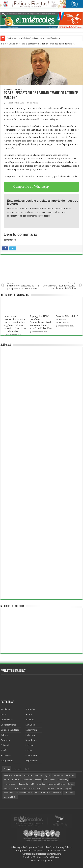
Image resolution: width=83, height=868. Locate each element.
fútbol (59, 788)
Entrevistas (6, 756)
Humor (29, 715)
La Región (13, 44)
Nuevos (17, 769)
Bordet (71, 784)
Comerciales (7, 720)
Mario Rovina (49, 780)
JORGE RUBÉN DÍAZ (12, 780)
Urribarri (16, 788)
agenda (38, 780)
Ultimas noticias (33, 756)
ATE (33, 784)
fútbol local (69, 793)
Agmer (48, 776)
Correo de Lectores (10, 730)
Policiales (30, 745)
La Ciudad (30, 725)
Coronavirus (58, 776)
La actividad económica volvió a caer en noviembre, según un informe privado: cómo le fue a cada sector (15, 324)
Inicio (3, 44)
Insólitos (30, 720)
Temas (7, 769)
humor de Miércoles (56, 784)
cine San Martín (10, 797)
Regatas (68, 788)
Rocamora (70, 776)
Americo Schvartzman (13, 776)
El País (4, 750)
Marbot (7, 788)
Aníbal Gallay (63, 780)
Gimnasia (28, 776)
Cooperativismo (8, 725)
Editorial (5, 745)
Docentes (50, 788)
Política (29, 750)
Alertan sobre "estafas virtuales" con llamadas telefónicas (59, 286)
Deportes (5, 740)
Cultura (4, 735)
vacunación (28, 780)
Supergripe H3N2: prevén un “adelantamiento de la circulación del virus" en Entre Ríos (41, 322)
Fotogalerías (7, 761)
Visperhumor (32, 761)
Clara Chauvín (28, 788)
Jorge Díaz (41, 784)
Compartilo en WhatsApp (31, 186)
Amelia (4, 715)
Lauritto (40, 788)
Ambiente (5, 709)
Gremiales (30, 709)
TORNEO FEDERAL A (24, 793)
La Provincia (31, 730)
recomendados (10, 784)
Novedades (31, 740)
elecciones (8, 793)
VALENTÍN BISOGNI (43, 793)
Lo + (27, 769)
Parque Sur (24, 784)
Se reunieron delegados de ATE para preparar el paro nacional (24, 286)
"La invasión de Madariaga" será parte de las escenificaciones (33, 38)
